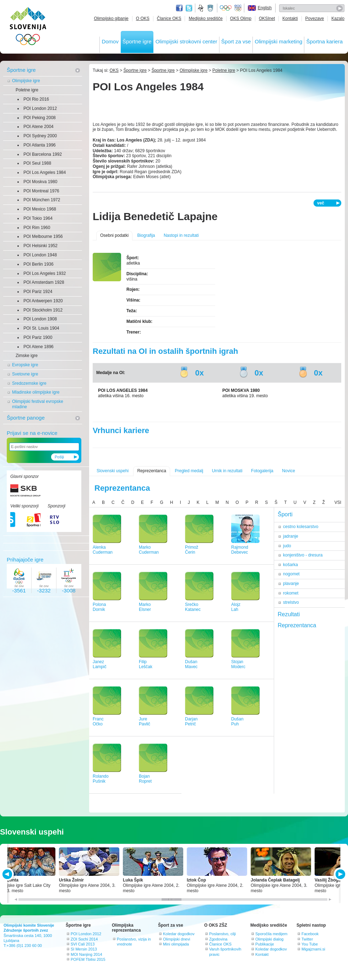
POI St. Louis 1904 (41, 328)
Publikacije (265, 944)
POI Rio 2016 (36, 99)
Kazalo (338, 18)
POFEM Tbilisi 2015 (88, 959)
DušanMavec (191, 664)
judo (287, 546)
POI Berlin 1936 (39, 264)
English (265, 8)
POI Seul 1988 (37, 163)
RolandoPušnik (101, 779)
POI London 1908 (40, 319)
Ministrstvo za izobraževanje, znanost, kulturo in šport (211, 8)
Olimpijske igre (26, 81)
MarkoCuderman (149, 550)
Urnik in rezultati (227, 471)
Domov (110, 41)
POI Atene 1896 (39, 347)
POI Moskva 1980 (40, 182)
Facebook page (179, 8)
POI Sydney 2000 (40, 136)
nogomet (291, 574)
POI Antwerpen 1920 (43, 301)
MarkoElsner (145, 607)
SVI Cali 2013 (83, 944)
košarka (290, 565)
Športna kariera (324, 41)
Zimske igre (27, 356)
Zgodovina (218, 939)
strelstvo (291, 602)
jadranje (291, 536)
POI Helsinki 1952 (40, 246)
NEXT (340, 874)
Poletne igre (27, 90)
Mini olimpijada (176, 944)
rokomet (291, 593)
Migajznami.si (313, 949)
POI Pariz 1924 (38, 292)
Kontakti (290, 18)
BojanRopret (145, 779)
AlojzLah (236, 607)
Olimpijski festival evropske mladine (38, 404)
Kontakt (262, 954)
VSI (338, 502)
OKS (114, 70)
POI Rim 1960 (37, 228)
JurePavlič (145, 722)
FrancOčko (98, 722)
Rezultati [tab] (289, 614)
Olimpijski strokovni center (186, 41)
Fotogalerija (262, 471)
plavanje (291, 584)
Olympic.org (226, 8)
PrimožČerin (192, 550)
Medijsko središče (205, 18)
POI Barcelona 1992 (43, 154)
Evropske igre (25, 365)
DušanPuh (237, 722)
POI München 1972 (42, 200)
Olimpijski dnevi (176, 939)
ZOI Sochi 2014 (84, 939)
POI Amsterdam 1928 (44, 282)
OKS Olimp (241, 18)
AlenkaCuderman (103, 550)
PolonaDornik (99, 607)
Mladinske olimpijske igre (36, 392)
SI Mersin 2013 (84, 949)
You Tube (310, 944)
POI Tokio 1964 (38, 218)
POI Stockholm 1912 (43, 310)
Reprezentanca (151, 471)
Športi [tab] (285, 514)
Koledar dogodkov (179, 934)
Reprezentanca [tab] (297, 625)
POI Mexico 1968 (40, 209)
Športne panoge (26, 418)
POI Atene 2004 (39, 127)
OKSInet (267, 18)
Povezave (315, 18)
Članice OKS (169, 18)
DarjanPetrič (191, 722)
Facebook (310, 934)
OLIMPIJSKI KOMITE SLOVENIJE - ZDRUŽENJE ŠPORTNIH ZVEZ (28, 28)
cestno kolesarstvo (301, 527)
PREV (8, 874)
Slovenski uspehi (113, 471)
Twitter (189, 8)
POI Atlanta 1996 (40, 145)
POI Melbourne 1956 (43, 236)
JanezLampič (100, 664)
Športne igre (137, 41)
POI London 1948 (40, 255)
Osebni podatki (114, 235)
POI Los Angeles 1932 (45, 273)
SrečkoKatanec (193, 607)
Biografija (146, 235)
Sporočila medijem (271, 934)
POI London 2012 (40, 108)
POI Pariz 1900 (38, 337)
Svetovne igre (25, 374)
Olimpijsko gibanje (111, 18)
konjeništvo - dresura (303, 555)
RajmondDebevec (240, 550)
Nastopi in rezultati (181, 235)
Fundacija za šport (201, 8)
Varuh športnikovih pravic (225, 952)
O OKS (143, 18)
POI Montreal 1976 (41, 191)
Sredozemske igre (29, 383)
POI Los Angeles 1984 (45, 172)
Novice (289, 471)
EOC (238, 8)
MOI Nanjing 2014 (86, 954)
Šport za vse (236, 41)
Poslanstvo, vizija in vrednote (134, 942)
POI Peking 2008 (40, 118)
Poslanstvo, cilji (222, 934)
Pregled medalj (189, 471)
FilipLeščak (146, 664)
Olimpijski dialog (269, 939)
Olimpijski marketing (278, 41)
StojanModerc (238, 664)
